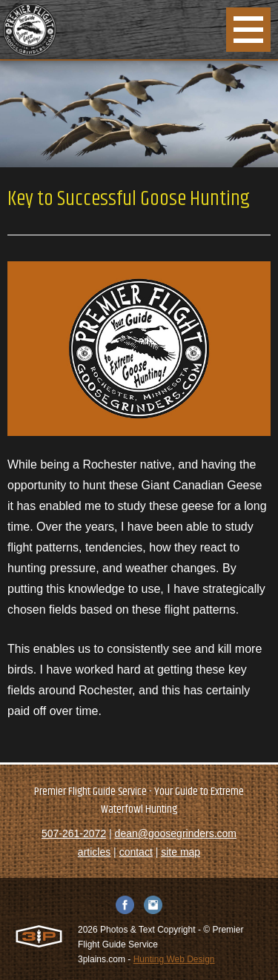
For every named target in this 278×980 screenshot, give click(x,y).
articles (94, 852)
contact (136, 852)
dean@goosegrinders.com (176, 833)
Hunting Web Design (174, 959)
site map (181, 852)
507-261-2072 (74, 833)
